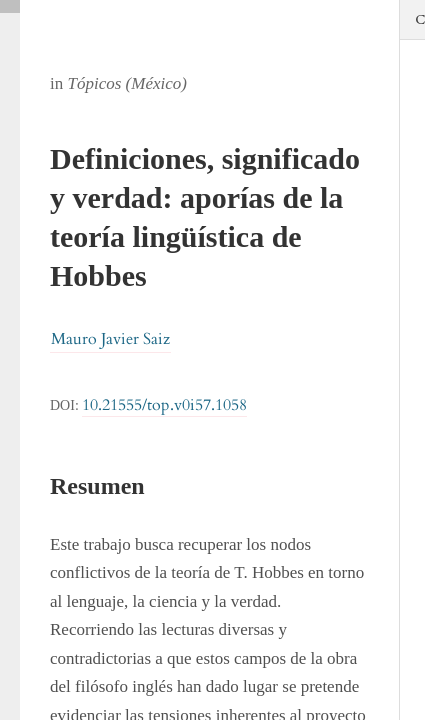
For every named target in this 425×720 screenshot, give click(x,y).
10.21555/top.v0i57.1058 (164, 405)
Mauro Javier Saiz (110, 339)
